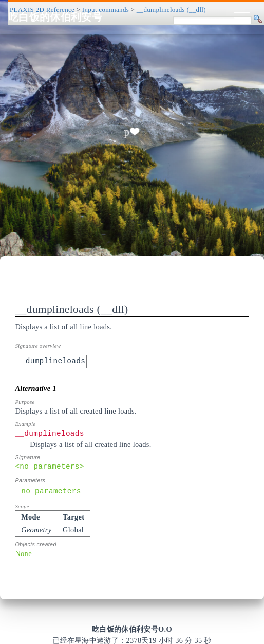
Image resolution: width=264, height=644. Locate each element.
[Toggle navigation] (242, 17)
